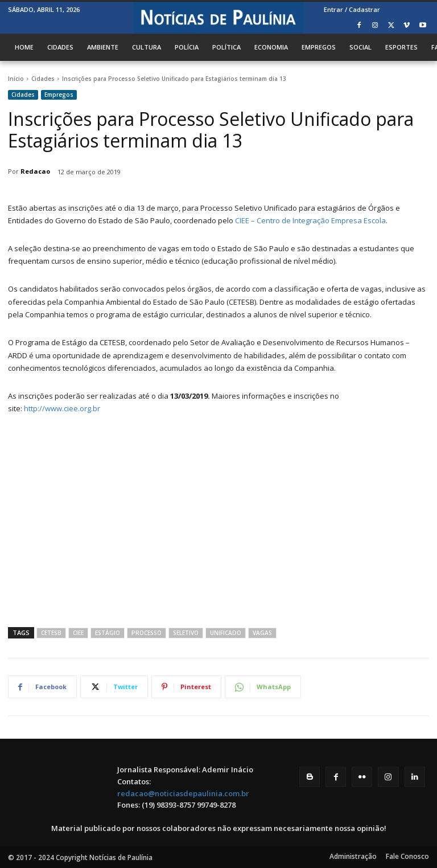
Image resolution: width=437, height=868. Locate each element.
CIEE (78, 633)
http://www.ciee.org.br (62, 408)
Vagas (262, 633)
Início (16, 79)
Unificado (226, 633)
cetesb (51, 633)
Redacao (35, 171)
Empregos (59, 95)
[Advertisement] (218, 519)
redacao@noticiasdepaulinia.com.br (183, 793)
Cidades (43, 79)
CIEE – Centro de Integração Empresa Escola (310, 220)
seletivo (186, 633)
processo (147, 633)
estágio (108, 633)
